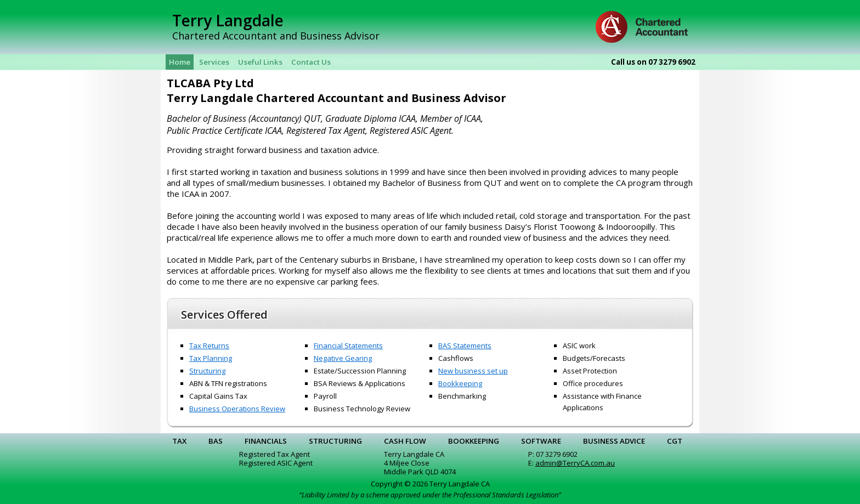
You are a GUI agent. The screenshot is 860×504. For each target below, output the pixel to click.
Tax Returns (209, 346)
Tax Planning (211, 358)
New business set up (473, 371)
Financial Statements (348, 346)
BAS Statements (465, 346)
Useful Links (260, 62)
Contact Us (311, 62)
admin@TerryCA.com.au (575, 463)
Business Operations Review (237, 409)
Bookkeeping (460, 383)
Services (214, 62)
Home (180, 62)
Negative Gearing (343, 358)
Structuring (207, 371)
